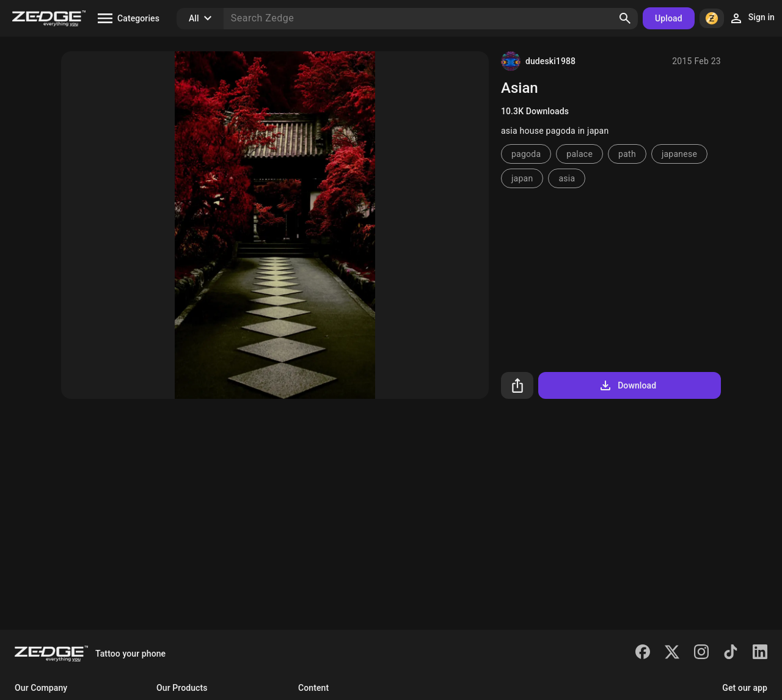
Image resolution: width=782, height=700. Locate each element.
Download (627, 385)
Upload (669, 18)
